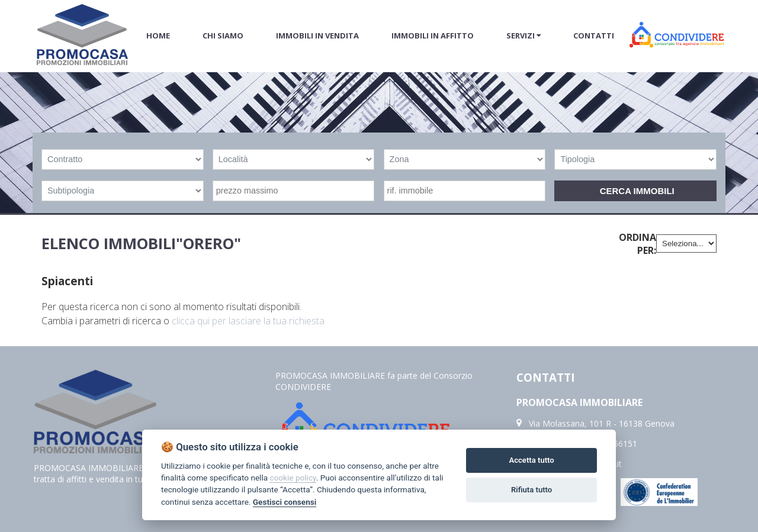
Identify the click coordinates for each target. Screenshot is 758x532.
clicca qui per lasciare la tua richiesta (248, 321)
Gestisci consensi (285, 502)
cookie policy (293, 478)
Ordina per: (637, 244)
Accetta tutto (531, 460)
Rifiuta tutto (531, 490)
